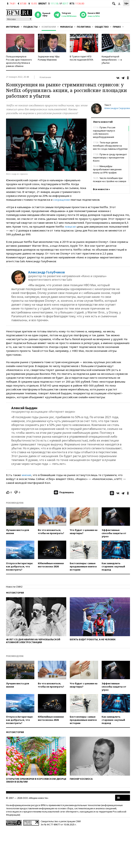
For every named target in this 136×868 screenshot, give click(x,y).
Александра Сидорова (117, 108)
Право (117, 27)
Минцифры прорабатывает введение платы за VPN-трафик (107, 169)
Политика (84, 27)
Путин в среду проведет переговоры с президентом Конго (110, 157)
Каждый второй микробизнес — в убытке (112, 60)
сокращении (61, 200)
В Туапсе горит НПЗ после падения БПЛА (81, 58)
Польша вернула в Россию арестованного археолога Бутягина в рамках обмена (19, 61)
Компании (49, 27)
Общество (102, 27)
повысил (70, 227)
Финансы (66, 27)
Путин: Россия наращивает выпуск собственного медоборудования (104, 132)
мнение (26, 475)
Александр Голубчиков (46, 272)
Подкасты (30, 27)
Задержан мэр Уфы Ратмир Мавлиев (49, 58)
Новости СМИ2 (14, 587)
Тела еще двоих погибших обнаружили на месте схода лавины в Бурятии (110, 146)
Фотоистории (15, 593)
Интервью (13, 27)
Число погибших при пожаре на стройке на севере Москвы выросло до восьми (110, 181)
